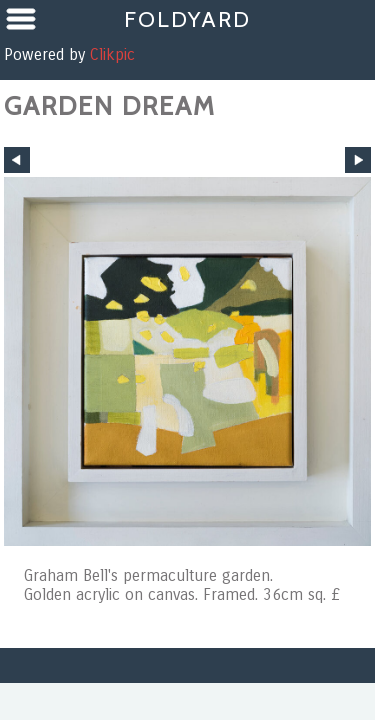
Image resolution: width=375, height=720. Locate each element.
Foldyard (187, 19)
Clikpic (112, 54)
